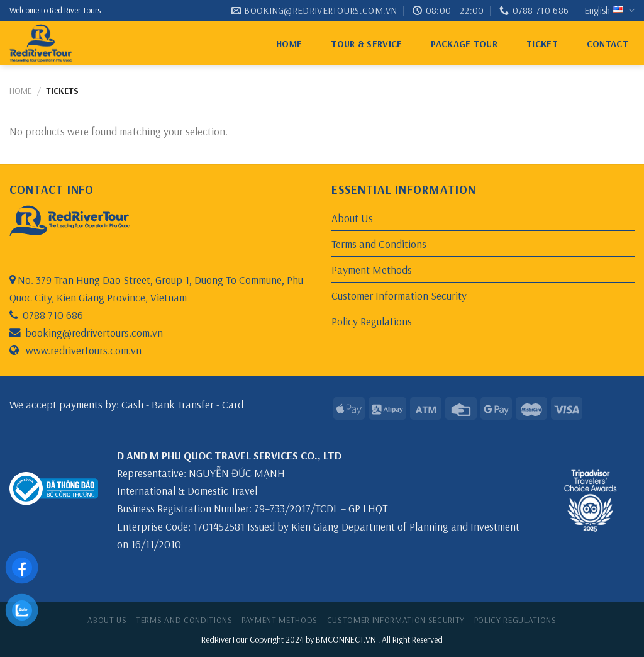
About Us (352, 218)
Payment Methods (372, 269)
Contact (608, 44)
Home (289, 44)
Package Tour (464, 44)
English (609, 11)
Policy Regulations (372, 321)
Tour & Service (366, 44)
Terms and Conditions (379, 244)
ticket (542, 44)
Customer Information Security (399, 295)
